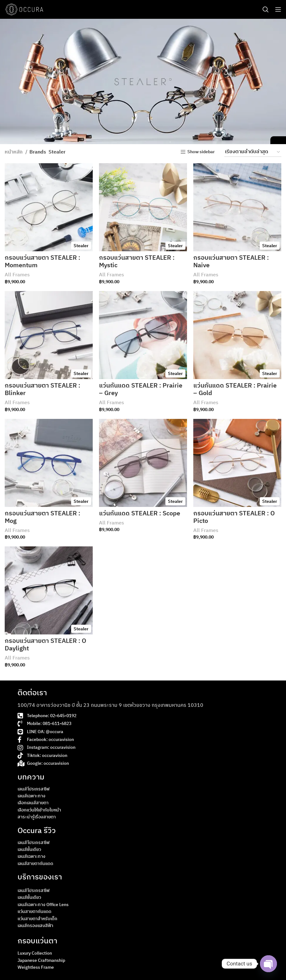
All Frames (17, 275)
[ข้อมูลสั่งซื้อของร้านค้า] (253, 152)
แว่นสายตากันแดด (34, 912)
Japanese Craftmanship (41, 960)
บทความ (31, 777)
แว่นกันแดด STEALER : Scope (140, 514)
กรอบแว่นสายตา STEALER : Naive (231, 262)
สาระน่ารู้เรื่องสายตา (37, 817)
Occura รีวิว (37, 831)
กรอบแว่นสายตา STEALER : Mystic (137, 262)
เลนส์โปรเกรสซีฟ (34, 789)
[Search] (266, 9)
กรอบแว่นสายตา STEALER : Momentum (42, 262)
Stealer (81, 246)
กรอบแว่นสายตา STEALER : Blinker (42, 390)
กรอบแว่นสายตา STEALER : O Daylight (45, 645)
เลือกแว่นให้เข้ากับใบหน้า (39, 810)
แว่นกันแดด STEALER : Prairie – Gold (235, 390)
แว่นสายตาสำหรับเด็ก (37, 919)
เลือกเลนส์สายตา (33, 803)
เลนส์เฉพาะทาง (31, 796)
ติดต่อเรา (32, 693)
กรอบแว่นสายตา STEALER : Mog (42, 517)
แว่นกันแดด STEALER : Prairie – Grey (141, 390)
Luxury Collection (35, 953)
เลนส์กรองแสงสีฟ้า (35, 926)
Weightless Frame (36, 967)
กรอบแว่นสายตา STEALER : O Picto (234, 517)
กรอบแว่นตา (37, 941)
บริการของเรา (40, 877)
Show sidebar (201, 152)
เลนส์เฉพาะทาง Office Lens (43, 905)
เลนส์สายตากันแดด (35, 864)
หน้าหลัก (14, 152)
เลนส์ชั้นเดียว (29, 850)
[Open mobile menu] (278, 9)
